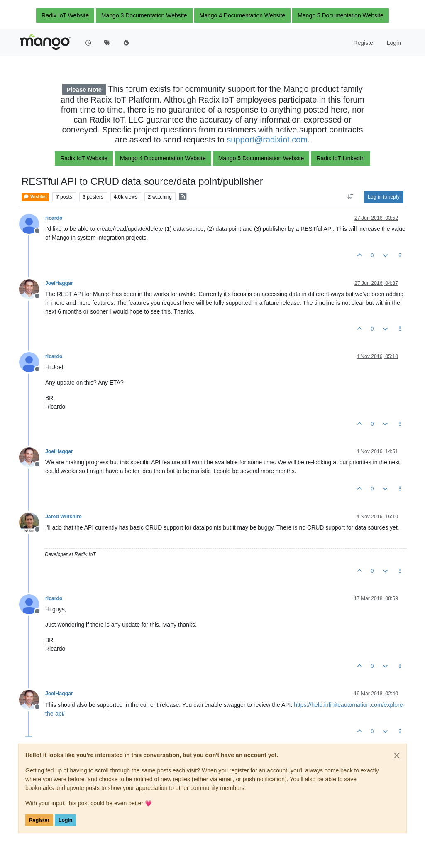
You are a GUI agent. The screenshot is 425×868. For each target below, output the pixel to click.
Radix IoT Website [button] (65, 15)
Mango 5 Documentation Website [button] (341, 15)
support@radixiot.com (267, 140)
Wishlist (35, 197)
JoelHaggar (59, 283)
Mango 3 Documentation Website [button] (144, 15)
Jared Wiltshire (64, 517)
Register (39, 820)
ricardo (54, 218)
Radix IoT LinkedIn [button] (340, 158)
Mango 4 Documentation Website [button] (243, 15)
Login (65, 820)
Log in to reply (384, 197)
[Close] (397, 755)
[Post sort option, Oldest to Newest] (351, 197)
